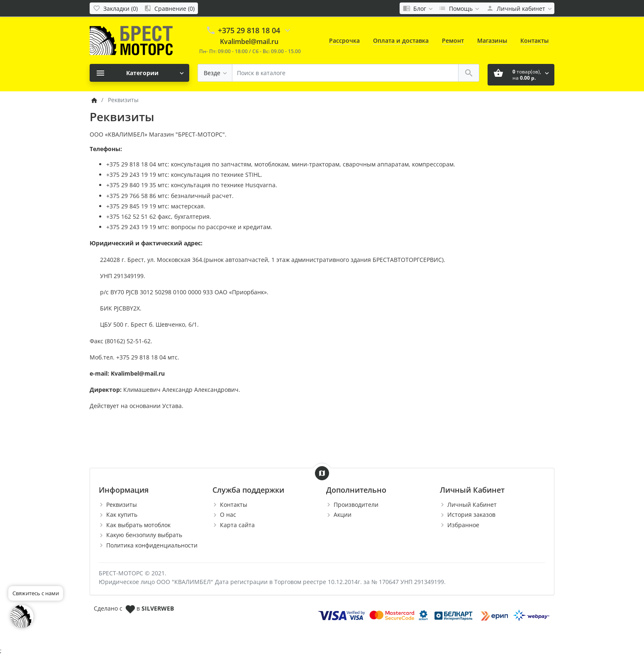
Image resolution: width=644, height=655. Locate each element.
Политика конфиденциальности (152, 545)
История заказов (471, 514)
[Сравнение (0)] (169, 8)
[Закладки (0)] (115, 8)
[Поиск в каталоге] (345, 73)
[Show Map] (322, 473)
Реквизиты (122, 505)
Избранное (463, 525)
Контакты (534, 40)
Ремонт (453, 40)
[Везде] (215, 73)
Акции (343, 514)
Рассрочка (344, 40)
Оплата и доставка (401, 40)
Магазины (492, 40)
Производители (356, 505)
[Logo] (131, 40)
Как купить (122, 514)
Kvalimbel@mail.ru (249, 42)
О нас (228, 514)
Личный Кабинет (472, 505)
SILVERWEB (158, 608)
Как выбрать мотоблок (138, 525)
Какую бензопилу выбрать (144, 535)
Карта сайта (237, 525)
